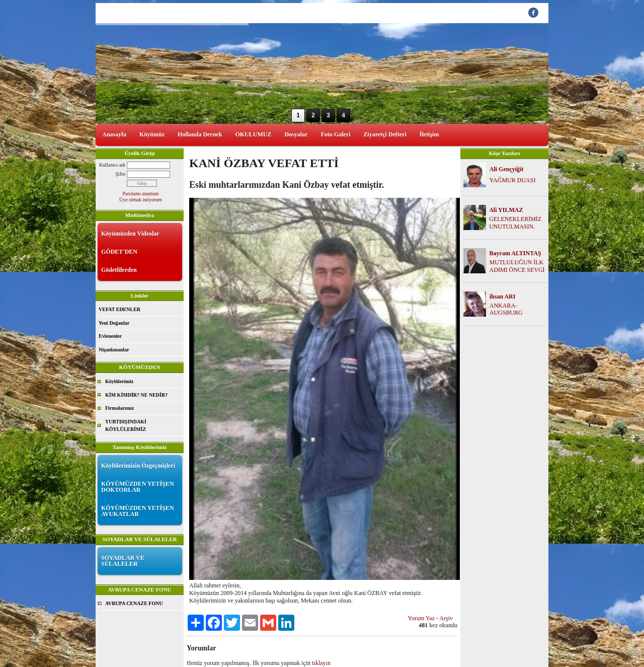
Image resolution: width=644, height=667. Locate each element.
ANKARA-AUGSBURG (506, 309)
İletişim (429, 134)
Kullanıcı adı (112, 165)
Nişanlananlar (114, 350)
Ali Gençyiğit (507, 169)
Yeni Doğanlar (114, 323)
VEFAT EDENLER (119, 309)
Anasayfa (114, 134)
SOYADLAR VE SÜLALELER (123, 561)
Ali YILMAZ (506, 210)
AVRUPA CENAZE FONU (134, 603)
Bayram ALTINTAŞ (515, 253)
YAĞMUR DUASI (513, 180)
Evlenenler (110, 336)
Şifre (120, 174)
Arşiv (446, 618)
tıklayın (321, 663)
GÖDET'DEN (119, 252)
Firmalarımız (119, 408)
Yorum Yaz (421, 618)
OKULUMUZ (253, 134)
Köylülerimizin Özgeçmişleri (138, 466)
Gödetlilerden (119, 270)
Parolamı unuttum (141, 194)
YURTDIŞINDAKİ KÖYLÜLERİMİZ (126, 426)
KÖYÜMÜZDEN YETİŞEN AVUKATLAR (138, 511)
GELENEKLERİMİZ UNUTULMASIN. (515, 223)
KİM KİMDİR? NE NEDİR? (136, 395)
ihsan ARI (503, 297)
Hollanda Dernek (200, 134)
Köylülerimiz (119, 381)
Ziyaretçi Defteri (385, 134)
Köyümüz (152, 134)
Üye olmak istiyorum (141, 200)
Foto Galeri (335, 134)
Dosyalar (296, 134)
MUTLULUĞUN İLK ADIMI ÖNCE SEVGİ (517, 266)
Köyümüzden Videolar (130, 234)
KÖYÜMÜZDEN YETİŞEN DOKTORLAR (138, 487)
